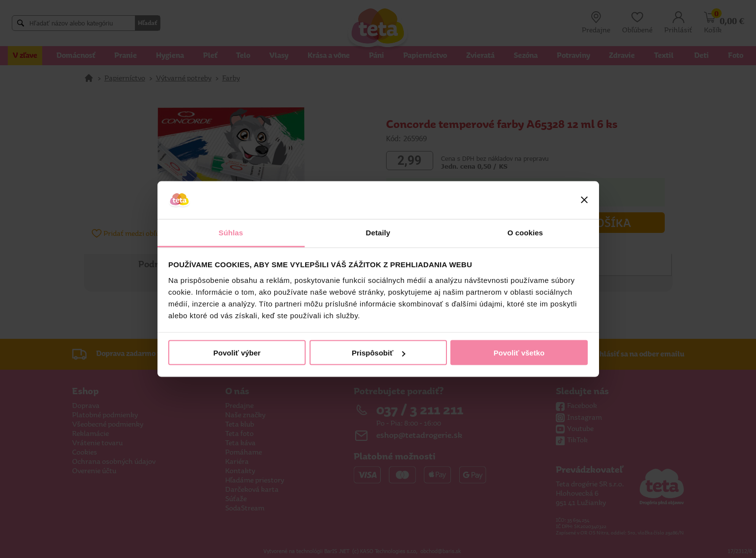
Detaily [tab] (378, 232)
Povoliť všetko (519, 353)
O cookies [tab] (525, 232)
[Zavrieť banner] (584, 200)
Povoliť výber (237, 353)
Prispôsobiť (378, 353)
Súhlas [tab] (231, 232)
